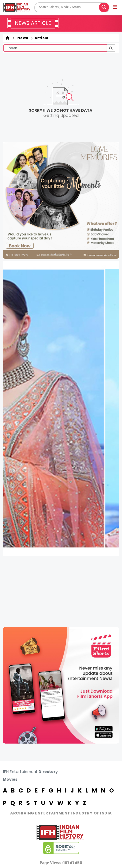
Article (41, 38)
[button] (115, 7)
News (22, 38)
